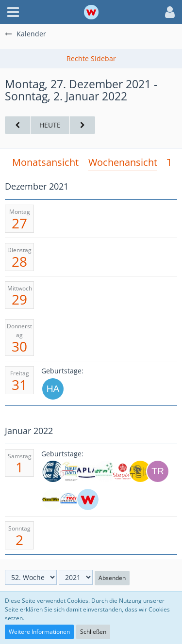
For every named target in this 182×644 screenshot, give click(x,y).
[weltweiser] (88, 499)
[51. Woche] (17, 125)
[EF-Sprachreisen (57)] (53, 471)
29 (19, 299)
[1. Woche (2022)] (83, 125)
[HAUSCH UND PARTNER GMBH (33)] (70, 471)
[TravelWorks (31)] (53, 499)
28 (19, 261)
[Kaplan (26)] (88, 471)
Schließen (93, 632)
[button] (13, 12)
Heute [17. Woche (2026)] (50, 125)
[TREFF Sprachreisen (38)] (70, 499)
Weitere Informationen (39, 632)
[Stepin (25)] (123, 471)
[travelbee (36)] (158, 471)
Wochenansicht (123, 162)
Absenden (112, 578)
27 (19, 223)
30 (19, 346)
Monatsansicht (45, 162)
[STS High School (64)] (140, 471)
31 (19, 385)
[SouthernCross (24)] (105, 471)
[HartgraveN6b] (53, 389)
